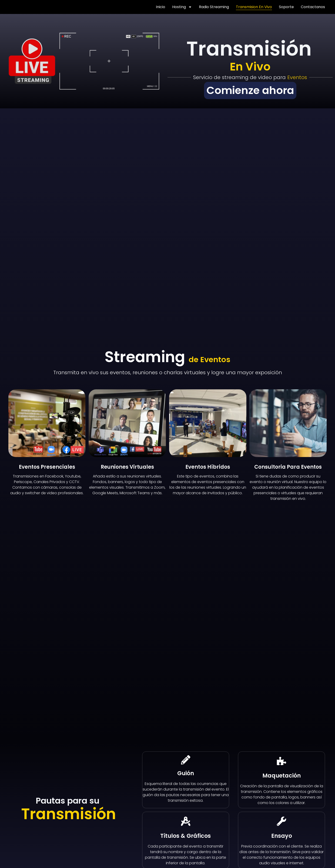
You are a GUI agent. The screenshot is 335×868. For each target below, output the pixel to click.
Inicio (161, 7)
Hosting (182, 7)
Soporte (286, 7)
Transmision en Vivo (254, 7)
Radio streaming (214, 7)
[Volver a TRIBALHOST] (19, 7)
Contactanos (313, 7)
